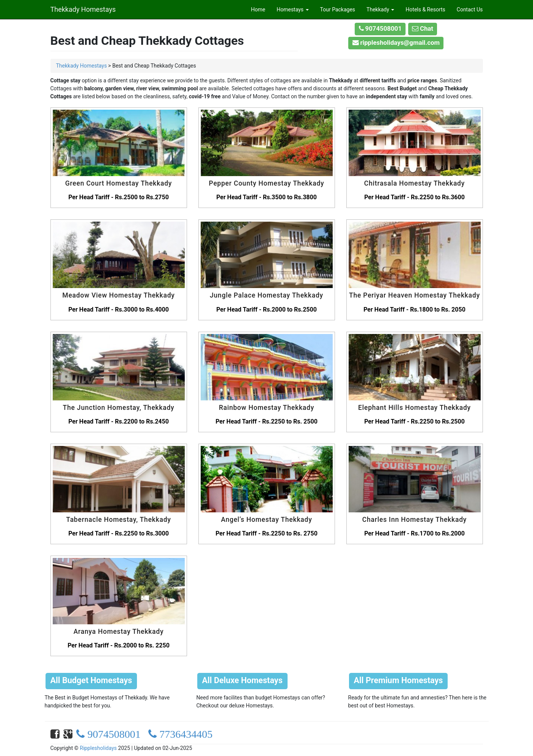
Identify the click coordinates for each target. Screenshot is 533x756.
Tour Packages (338, 9)
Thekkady (380, 9)
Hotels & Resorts (425, 9)
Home (258, 9)
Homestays (292, 9)
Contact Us (470, 9)
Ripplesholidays (98, 748)
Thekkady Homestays (83, 8)
